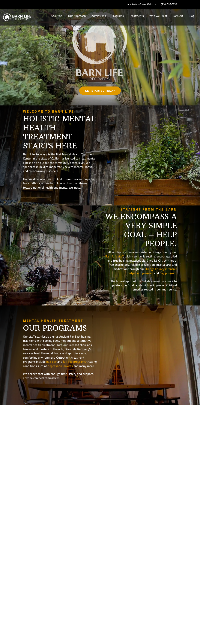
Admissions (99, 16)
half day (51, 362)
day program (168, 273)
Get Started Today (100, 91)
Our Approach (77, 16)
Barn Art (178, 16)
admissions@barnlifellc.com (142, 4)
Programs (118, 16)
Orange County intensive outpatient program (152, 271)
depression (55, 366)
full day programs (74, 362)
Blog (191, 16)
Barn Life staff (114, 256)
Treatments (137, 16)
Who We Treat (158, 16)
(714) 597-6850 (169, 4)
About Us (57, 16)
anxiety (68, 366)
